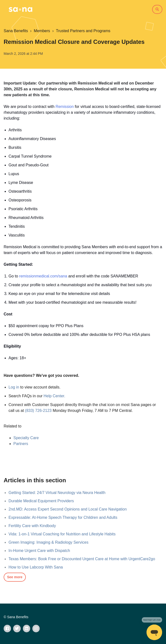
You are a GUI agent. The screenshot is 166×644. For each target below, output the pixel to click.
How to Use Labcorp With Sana (36, 567)
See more (15, 577)
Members (42, 31)
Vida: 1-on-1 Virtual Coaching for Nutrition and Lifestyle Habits (62, 534)
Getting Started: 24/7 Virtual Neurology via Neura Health (57, 493)
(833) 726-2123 (38, 411)
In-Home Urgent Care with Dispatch (39, 551)
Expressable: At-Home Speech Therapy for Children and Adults (63, 517)
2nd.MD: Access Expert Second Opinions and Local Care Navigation (68, 509)
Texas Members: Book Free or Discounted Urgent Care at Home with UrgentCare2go (82, 559)
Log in (14, 387)
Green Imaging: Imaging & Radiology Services (48, 542)
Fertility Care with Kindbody (32, 526)
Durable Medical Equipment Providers (41, 501)
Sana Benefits (16, 31)
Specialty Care (26, 438)
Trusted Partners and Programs (83, 31)
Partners (21, 444)
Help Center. (54, 396)
